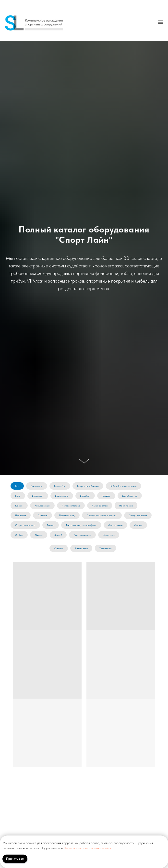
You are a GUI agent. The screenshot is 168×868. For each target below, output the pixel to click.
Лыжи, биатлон (100, 505)
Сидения (59, 548)
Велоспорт (38, 496)
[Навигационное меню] (160, 22)
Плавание (21, 515)
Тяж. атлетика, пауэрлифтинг (81, 525)
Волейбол (85, 496)
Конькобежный (42, 505)
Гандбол (106, 496)
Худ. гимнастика (82, 535)
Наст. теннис (126, 505)
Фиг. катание (115, 525)
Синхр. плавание (138, 515)
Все (17, 486)
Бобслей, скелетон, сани (123, 486)
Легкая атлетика (71, 505)
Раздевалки (81, 548)
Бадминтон (37, 486)
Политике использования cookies (87, 848)
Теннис (51, 525)
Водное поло (62, 496)
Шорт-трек (109, 535)
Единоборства (130, 496)
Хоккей (58, 535)
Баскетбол (60, 486)
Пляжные (42, 515)
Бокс (18, 496)
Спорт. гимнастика (25, 525)
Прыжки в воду (67, 515)
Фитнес (138, 525)
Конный (19, 505)
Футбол (19, 535)
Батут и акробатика (88, 486)
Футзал (39, 535)
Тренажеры (105, 548)
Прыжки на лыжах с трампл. (102, 515)
